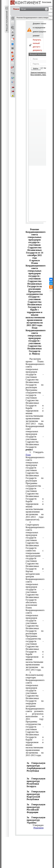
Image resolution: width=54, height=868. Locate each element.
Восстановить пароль (39, 75)
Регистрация (47, 2)
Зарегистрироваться (39, 73)
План (28, 455)
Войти (36, 69)
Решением (38, 828)
